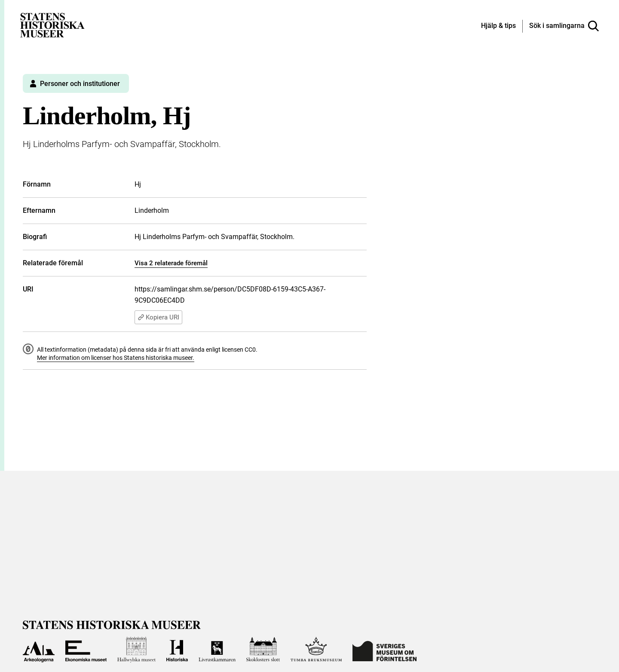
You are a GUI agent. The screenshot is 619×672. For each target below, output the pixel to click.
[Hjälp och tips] (498, 26)
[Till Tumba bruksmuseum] (316, 650)
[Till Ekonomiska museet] (86, 650)
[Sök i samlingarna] (564, 26)
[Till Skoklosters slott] (263, 650)
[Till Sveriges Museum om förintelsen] (385, 650)
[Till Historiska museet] (177, 650)
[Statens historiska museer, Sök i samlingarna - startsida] (52, 25)
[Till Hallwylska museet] (136, 650)
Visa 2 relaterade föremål (171, 263)
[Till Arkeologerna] (39, 650)
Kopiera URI (158, 317)
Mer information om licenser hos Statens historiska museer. (116, 358)
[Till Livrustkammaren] (217, 650)
